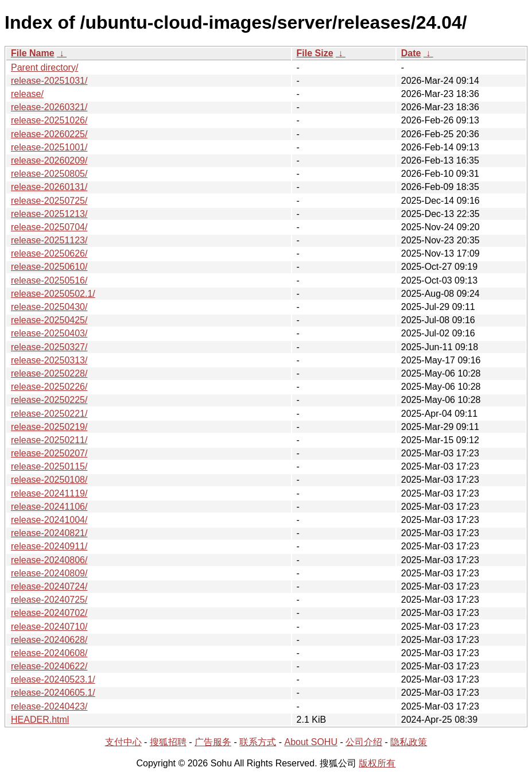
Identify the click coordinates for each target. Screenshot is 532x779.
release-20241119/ (49, 493)
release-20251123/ (49, 240)
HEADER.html (40, 720)
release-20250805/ (49, 174)
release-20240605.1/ (53, 693)
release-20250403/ (49, 333)
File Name (33, 53)
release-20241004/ (49, 520)
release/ (27, 94)
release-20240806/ (49, 560)
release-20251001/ (49, 147)
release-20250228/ (49, 373)
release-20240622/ (49, 666)
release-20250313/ (49, 360)
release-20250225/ (49, 400)
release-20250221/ (49, 414)
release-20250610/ (49, 267)
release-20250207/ (49, 453)
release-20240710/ (49, 627)
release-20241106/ (49, 507)
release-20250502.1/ (53, 294)
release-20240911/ (49, 546)
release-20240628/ (49, 640)
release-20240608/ (49, 653)
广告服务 (213, 742)
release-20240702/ (49, 613)
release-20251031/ (49, 81)
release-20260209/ (49, 160)
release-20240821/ (49, 533)
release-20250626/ (49, 253)
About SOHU (310, 742)
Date (411, 53)
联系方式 (258, 742)
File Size (315, 53)
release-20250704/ (49, 227)
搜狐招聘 (168, 742)
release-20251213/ (49, 214)
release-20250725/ (49, 201)
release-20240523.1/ (53, 679)
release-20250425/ (49, 320)
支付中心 (123, 742)
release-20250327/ (49, 347)
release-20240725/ (49, 600)
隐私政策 (409, 742)
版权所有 (377, 763)
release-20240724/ (49, 586)
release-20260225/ (49, 134)
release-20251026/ (49, 120)
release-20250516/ (49, 280)
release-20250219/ (49, 427)
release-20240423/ (49, 706)
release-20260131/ (49, 187)
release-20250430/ (49, 307)
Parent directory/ (44, 67)
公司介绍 (364, 742)
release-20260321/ (49, 107)
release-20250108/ (49, 480)
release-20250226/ (49, 387)
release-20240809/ (49, 573)
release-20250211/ (49, 440)
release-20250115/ (49, 466)
